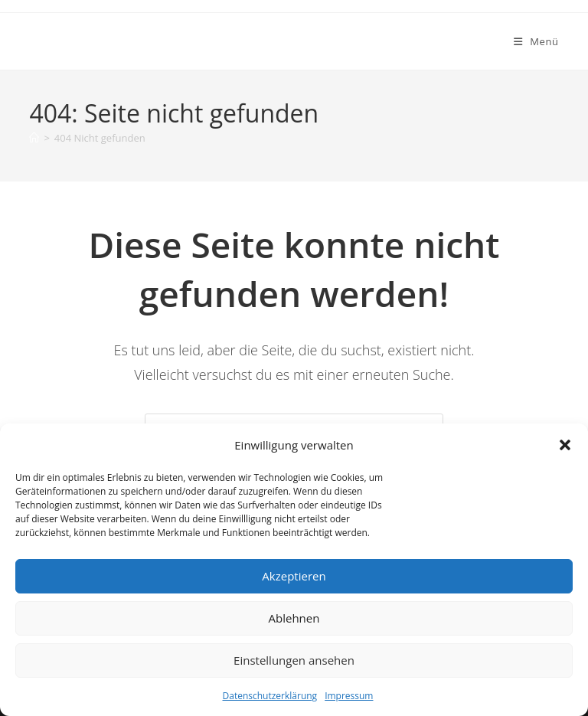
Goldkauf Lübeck (101, 41)
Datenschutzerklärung (270, 696)
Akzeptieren (294, 576)
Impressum (349, 696)
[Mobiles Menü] (536, 41)
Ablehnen (294, 618)
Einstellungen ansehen (294, 660)
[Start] (34, 138)
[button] (565, 445)
